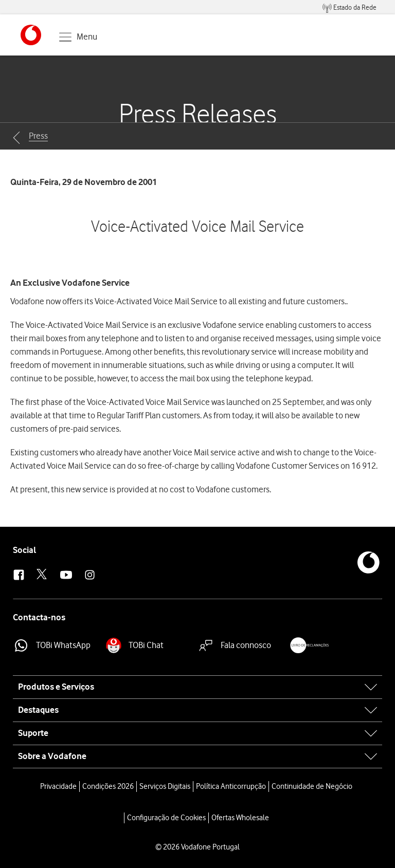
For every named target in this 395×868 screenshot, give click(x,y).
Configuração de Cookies (166, 818)
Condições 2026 (108, 786)
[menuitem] (349, 7)
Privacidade (58, 786)
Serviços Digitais (165, 786)
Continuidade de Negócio (312, 786)
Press (38, 136)
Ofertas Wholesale (240, 818)
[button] (31, 35)
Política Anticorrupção (231, 786)
